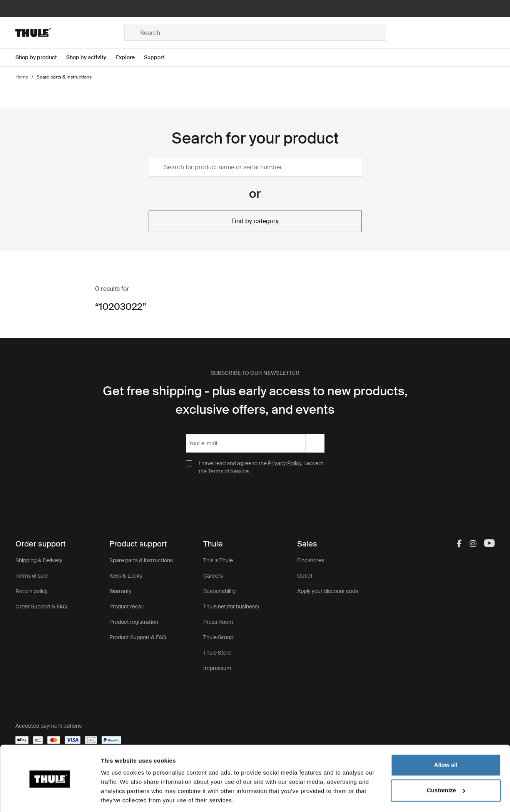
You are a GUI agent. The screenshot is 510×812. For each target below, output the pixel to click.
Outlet (305, 576)
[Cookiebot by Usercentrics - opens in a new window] (50, 797)
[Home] (70, 33)
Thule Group (218, 637)
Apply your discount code (328, 591)
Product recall (126, 606)
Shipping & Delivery (39, 560)
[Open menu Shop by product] (41, 58)
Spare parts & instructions (141, 560)
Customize (446, 765)
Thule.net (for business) (231, 606)
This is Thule (218, 560)
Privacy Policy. (285, 463)
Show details (119, 797)
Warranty (120, 591)
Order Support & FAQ (41, 606)
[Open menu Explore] (130, 58)
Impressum (217, 668)
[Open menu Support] (159, 58)
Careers (213, 576)
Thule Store (217, 653)
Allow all (446, 740)
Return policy (32, 591)
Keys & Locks (126, 576)
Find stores (311, 560)
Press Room (218, 622)
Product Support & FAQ (138, 637)
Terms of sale (32, 576)
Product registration (134, 622)
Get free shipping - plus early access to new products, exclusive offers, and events (255, 400)
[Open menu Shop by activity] (91, 58)
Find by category (255, 221)
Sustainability (220, 591)
